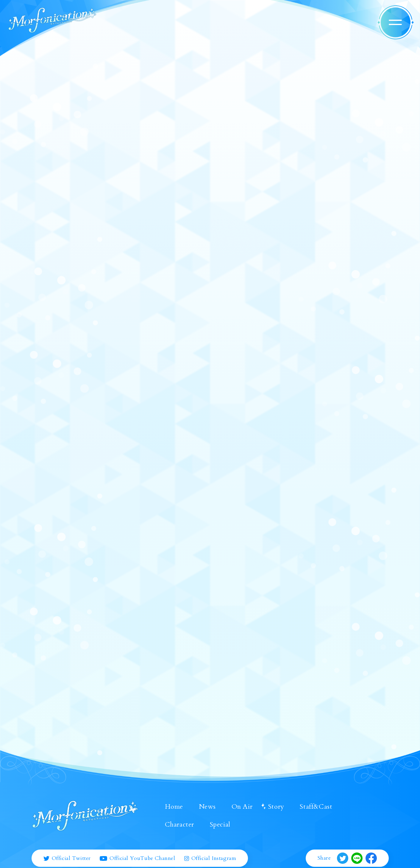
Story (276, 807)
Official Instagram (210, 858)
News (207, 807)
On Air (242, 807)
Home (174, 807)
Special (220, 825)
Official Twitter (67, 858)
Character (179, 825)
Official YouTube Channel (137, 858)
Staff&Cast (316, 807)
